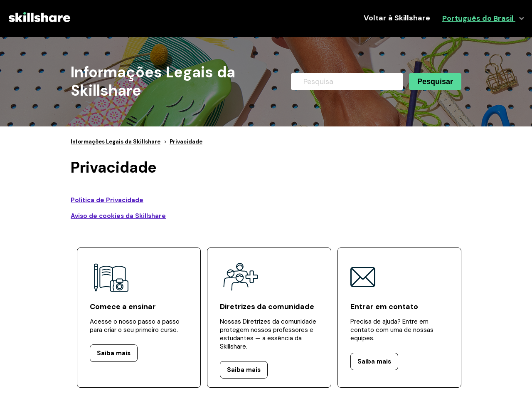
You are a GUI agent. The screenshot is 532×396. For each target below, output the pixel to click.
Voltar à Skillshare (397, 18)
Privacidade (186, 142)
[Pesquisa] (347, 82)
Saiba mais (114, 353)
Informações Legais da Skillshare (116, 142)
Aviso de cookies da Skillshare (118, 216)
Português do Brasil (479, 19)
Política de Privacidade (107, 200)
